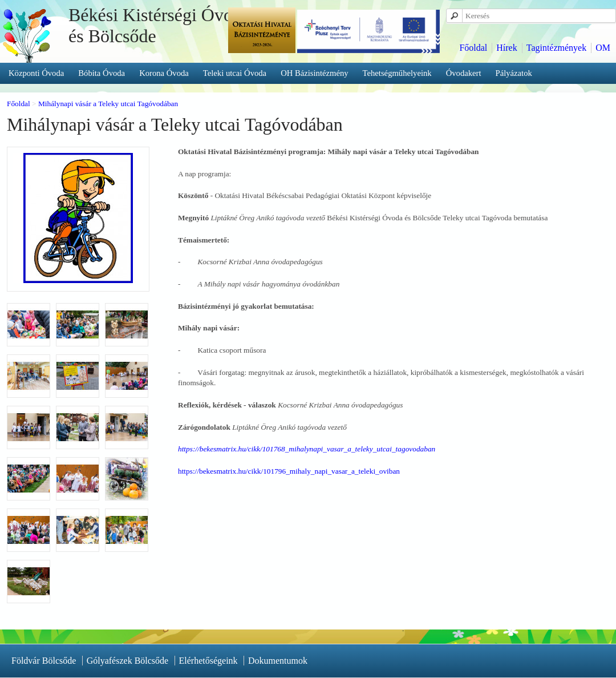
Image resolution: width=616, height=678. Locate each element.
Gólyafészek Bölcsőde (128, 661)
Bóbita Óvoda (102, 73)
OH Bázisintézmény (314, 73)
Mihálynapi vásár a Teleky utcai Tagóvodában (108, 104)
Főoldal (473, 48)
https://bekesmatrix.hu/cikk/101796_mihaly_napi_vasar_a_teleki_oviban (289, 471)
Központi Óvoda (36, 73)
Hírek (506, 48)
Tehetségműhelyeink (397, 73)
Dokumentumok (278, 661)
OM (603, 48)
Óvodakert (464, 73)
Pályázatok (514, 73)
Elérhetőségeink (208, 661)
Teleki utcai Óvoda (235, 73)
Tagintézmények (557, 48)
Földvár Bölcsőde (44, 661)
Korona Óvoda (164, 73)
